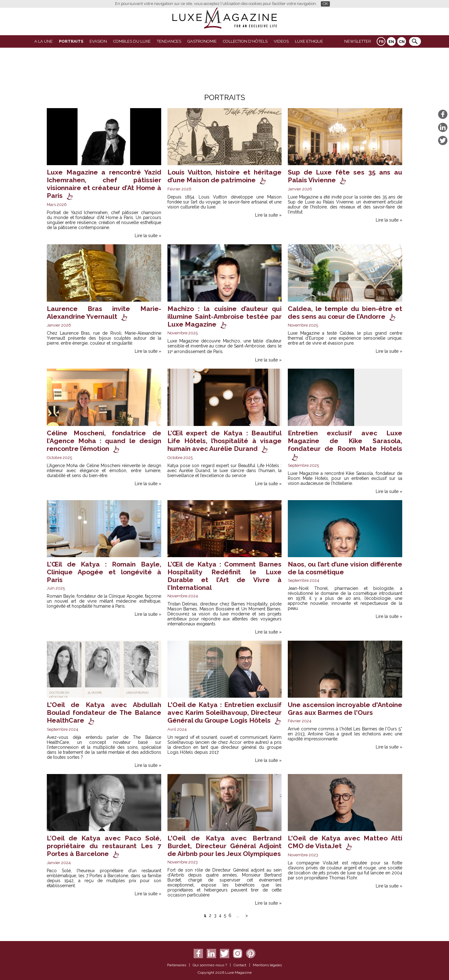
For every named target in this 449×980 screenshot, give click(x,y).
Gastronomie (202, 41)
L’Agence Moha (62, 466)
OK (325, 4)
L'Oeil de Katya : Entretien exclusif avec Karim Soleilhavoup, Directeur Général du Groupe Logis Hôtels (225, 712)
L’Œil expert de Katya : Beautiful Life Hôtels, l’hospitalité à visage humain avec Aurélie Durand (225, 441)
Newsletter (358, 41)
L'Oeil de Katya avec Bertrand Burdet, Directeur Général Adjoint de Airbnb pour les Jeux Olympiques (225, 846)
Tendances (169, 41)
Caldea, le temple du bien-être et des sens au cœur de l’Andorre (345, 313)
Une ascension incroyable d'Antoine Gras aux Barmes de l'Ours (345, 709)
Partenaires (177, 965)
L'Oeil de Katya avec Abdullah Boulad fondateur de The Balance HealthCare (104, 712)
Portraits (71, 41)
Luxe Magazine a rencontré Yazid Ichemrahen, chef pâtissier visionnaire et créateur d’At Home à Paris (104, 184)
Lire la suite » (148, 236)
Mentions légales (267, 965)
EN (391, 42)
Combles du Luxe (132, 41)
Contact (240, 965)
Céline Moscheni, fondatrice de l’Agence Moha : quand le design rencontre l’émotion (104, 441)
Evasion (98, 41)
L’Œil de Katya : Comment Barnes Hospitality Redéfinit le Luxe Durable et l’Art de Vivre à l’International (225, 576)
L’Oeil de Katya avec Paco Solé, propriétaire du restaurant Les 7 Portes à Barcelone (104, 846)
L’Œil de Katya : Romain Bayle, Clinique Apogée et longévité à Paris (104, 572)
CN (402, 42)
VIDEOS (281, 41)
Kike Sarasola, (360, 473)
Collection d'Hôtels (245, 41)
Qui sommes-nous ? (210, 965)
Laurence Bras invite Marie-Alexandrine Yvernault (104, 313)
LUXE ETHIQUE (309, 41)
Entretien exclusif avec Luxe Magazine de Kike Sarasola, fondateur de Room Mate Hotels (345, 441)
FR (381, 42)
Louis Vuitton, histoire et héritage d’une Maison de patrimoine (225, 176)
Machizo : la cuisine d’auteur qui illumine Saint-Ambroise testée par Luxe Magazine (225, 316)
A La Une (43, 41)
